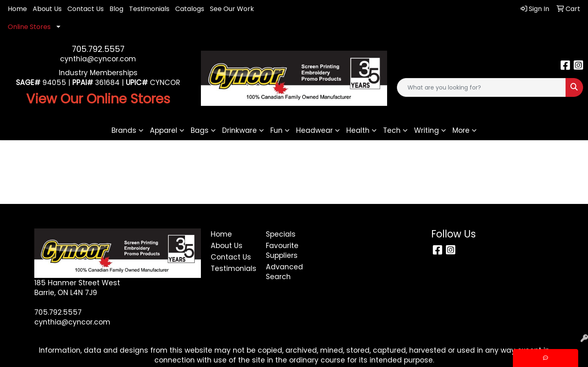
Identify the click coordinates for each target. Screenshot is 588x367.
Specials (281, 234)
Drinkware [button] (239, 130)
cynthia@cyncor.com (98, 59)
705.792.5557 (98, 49)
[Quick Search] (481, 87)
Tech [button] (392, 130)
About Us (47, 9)
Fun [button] (276, 130)
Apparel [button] (164, 130)
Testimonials (149, 9)
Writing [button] (427, 130)
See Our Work (232, 9)
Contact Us (86, 9)
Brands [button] (124, 130)
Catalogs (190, 9)
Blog (116, 9)
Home (17, 9)
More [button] (461, 130)
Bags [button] (200, 130)
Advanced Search (284, 272)
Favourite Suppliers (282, 251)
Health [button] (358, 130)
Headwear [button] (314, 130)
